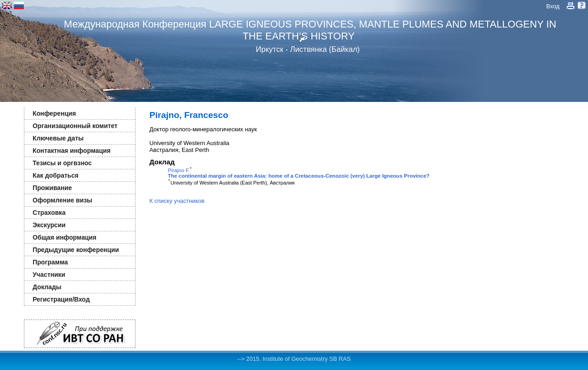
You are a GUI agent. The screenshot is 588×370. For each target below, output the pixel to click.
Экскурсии (49, 225)
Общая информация (65, 237)
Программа (50, 262)
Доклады (47, 287)
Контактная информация (71, 151)
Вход (553, 6)
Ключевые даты (58, 138)
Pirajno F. (179, 170)
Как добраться (56, 175)
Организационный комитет (75, 126)
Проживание (52, 188)
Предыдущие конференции (76, 250)
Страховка (49, 213)
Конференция (54, 113)
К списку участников (177, 201)
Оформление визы (62, 200)
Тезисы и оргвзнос (62, 163)
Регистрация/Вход (61, 299)
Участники (49, 275)
